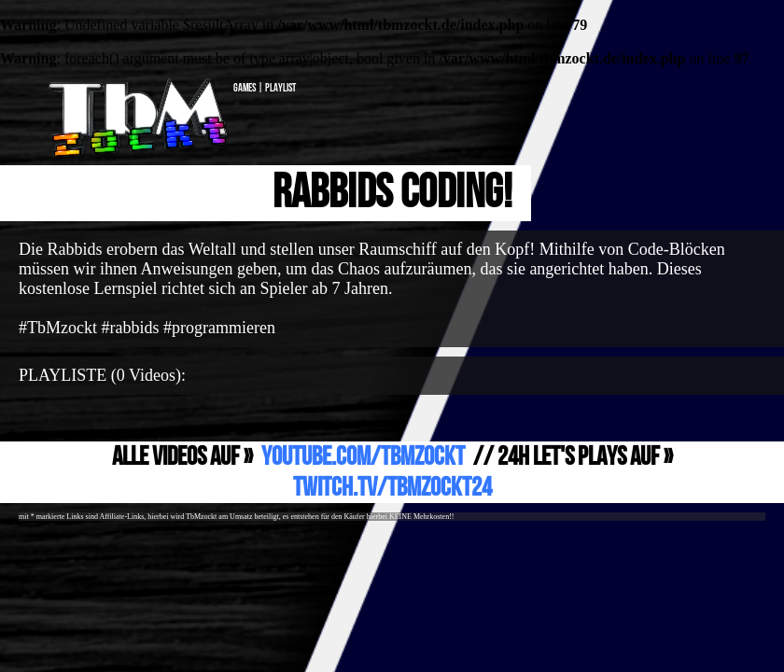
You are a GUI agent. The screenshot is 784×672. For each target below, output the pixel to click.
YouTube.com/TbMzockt (363, 457)
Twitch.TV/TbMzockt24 (392, 488)
